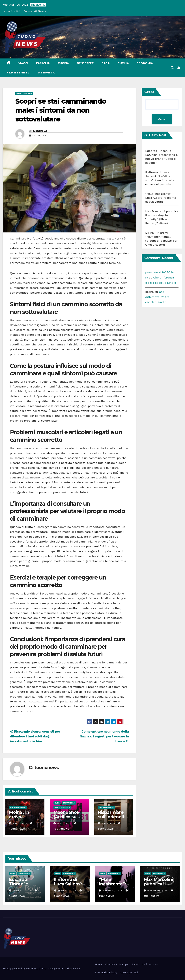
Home (99, 964)
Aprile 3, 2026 (22, 890)
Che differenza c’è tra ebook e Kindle (157, 297)
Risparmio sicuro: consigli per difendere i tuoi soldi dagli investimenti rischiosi (35, 736)
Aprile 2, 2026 (67, 890)
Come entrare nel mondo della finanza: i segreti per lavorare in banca (104, 736)
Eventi (135, 964)
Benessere (85, 63)
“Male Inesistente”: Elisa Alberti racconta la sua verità (161, 198)
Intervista (46, 73)
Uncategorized (24, 93)
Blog (57, 803)
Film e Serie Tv (18, 73)
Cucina (63, 63)
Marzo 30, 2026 (158, 890)
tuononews (40, 131)
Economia (145, 63)
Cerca (149, 92)
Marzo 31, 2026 (113, 890)
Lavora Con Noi (11, 11)
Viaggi (23, 63)
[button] (172, 68)
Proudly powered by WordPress (21, 969)
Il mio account (150, 964)
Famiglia (43, 63)
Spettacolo (69, 803)
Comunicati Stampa (35, 11)
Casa (106, 63)
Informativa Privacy (106, 973)
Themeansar (74, 969)
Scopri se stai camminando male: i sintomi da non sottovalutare (61, 110)
